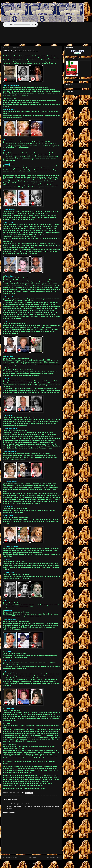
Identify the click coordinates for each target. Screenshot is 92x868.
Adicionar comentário (9, 812)
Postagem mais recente (10, 858)
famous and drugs (30, 795)
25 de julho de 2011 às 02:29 (22, 804)
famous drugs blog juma (42, 795)
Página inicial (32, 858)
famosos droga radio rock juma (17, 795)
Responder (10, 808)
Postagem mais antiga (54, 858)
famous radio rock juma (54, 795)
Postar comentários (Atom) (34, 863)
